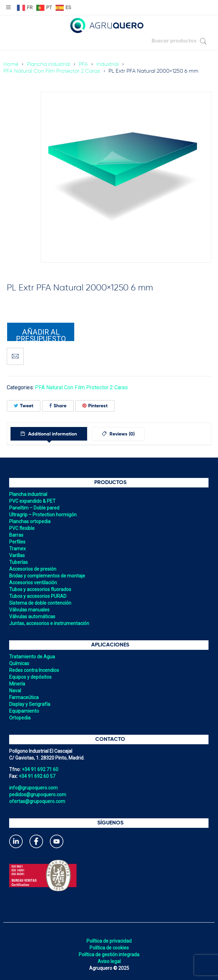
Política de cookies (109, 948)
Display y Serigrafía (30, 704)
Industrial (107, 65)
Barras (16, 535)
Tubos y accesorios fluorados (40, 589)
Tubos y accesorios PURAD (38, 596)
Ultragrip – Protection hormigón (43, 515)
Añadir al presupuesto (41, 335)
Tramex (17, 549)
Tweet (24, 406)
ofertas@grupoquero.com (37, 801)
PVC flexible (22, 528)
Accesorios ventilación (33, 583)
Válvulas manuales (29, 610)
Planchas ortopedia (30, 521)
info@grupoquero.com (33, 788)
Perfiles (17, 542)
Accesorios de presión (33, 569)
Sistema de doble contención (40, 603)
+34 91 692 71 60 (40, 769)
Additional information (53, 434)
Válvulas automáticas (32, 617)
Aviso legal (109, 961)
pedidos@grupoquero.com (38, 795)
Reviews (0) (123, 434)
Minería (17, 684)
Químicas (19, 663)
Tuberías (18, 562)
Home (11, 65)
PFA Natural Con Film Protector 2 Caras (52, 71)
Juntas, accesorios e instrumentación (49, 623)
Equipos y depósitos (30, 677)
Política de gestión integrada (109, 955)
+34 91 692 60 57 (37, 776)
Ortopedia (20, 718)
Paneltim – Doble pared (34, 508)
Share (58, 406)
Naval (15, 691)
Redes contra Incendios (34, 670)
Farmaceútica (24, 697)
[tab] (49, 434)
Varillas (17, 555)
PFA (83, 65)
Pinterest (95, 406)
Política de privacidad (109, 941)
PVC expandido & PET (32, 501)
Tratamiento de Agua (32, 657)
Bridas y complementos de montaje (47, 576)
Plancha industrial (48, 65)
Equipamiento (24, 711)
